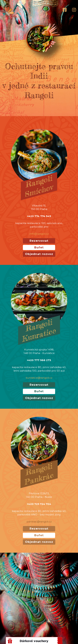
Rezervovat (39, 241)
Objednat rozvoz (39, 254)
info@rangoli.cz (39, 234)
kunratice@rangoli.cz (39, 378)
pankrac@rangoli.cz (39, 522)
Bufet (39, 247)
